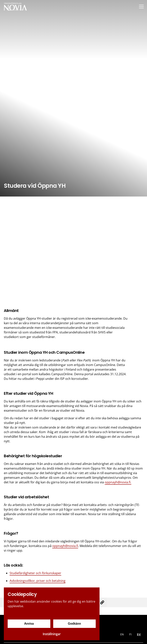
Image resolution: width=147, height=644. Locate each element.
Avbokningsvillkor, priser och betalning (38, 581)
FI (131, 634)
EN (122, 634)
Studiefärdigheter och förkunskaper (35, 573)
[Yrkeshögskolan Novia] (15, 6)
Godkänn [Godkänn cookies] (74, 624)
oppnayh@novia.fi (65, 546)
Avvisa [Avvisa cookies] (29, 624)
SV (139, 634)
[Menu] (141, 6)
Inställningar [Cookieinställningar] (52, 634)
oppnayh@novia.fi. (118, 482)
